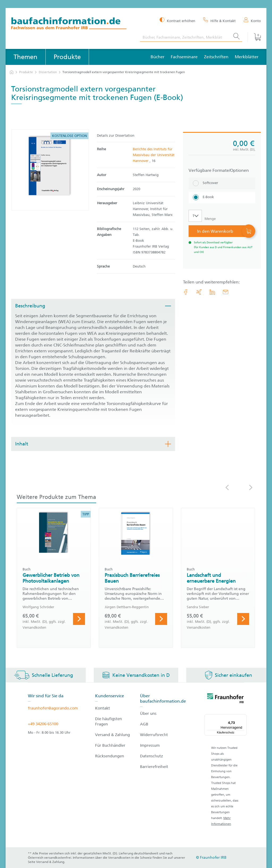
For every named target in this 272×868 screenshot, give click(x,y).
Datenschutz (152, 756)
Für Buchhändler (110, 745)
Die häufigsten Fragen (109, 721)
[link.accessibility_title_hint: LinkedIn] (212, 292)
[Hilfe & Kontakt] (219, 20)
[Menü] (244, 717)
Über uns (148, 713)
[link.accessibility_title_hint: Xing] (199, 292)
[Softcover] (222, 183)
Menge (210, 219)
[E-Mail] (226, 292)
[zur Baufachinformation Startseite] (72, 24)
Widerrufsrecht (154, 735)
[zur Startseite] (12, 72)
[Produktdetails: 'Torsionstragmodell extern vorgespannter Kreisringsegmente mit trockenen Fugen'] (50, 170)
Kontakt (103, 708)
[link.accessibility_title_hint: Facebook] (186, 292)
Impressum (150, 745)
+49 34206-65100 (43, 724)
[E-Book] (222, 197)
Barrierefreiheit (154, 767)
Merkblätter (247, 57)
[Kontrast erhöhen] (177, 20)
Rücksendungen (110, 756)
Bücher (158, 57)
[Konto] (252, 20)
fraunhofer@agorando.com (53, 708)
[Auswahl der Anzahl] (195, 216)
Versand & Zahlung (112, 735)
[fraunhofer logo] (226, 699)
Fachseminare (184, 57)
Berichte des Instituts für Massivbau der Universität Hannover (154, 155)
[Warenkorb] (254, 37)
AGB (144, 724)
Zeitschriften (216, 57)
